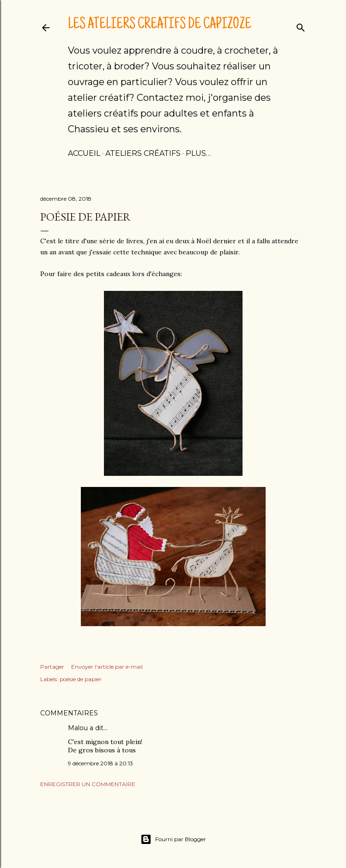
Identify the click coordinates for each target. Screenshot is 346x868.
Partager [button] (52, 667)
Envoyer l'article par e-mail (107, 667)
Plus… (198, 153)
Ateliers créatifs (143, 153)
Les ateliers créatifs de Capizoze (160, 25)
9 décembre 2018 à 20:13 (100, 763)
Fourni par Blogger (173, 839)
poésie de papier (81, 679)
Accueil (84, 153)
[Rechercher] (301, 26)
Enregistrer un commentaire (88, 784)
